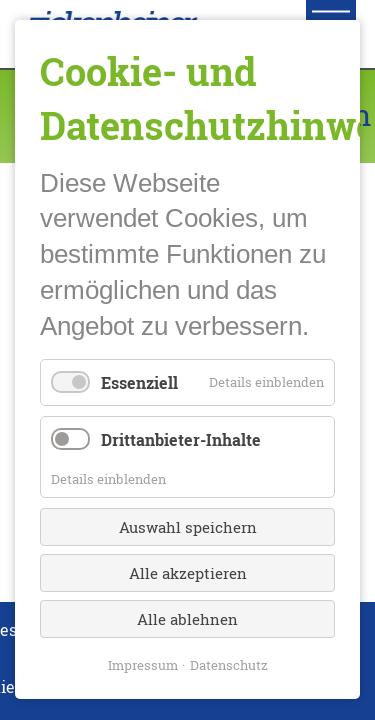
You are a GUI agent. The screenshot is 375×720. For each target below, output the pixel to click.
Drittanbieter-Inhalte (181, 439)
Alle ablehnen (187, 620)
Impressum (143, 666)
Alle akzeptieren (188, 574)
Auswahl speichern (188, 528)
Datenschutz (229, 666)
